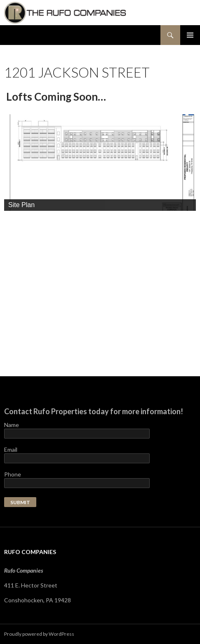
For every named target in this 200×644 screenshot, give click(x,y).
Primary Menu (190, 35)
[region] (100, 163)
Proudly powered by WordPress (39, 634)
